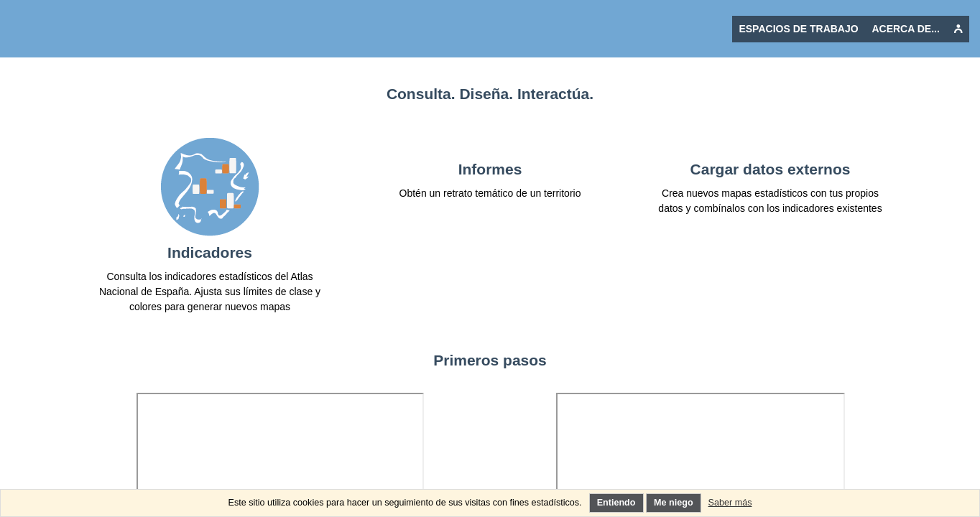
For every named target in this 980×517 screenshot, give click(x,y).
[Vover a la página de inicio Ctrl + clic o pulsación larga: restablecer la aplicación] (108, 29)
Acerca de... (905, 29)
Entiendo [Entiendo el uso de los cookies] (616, 503)
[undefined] (958, 29)
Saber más (730, 503)
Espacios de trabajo (798, 29)
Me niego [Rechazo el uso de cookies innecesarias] (674, 503)
